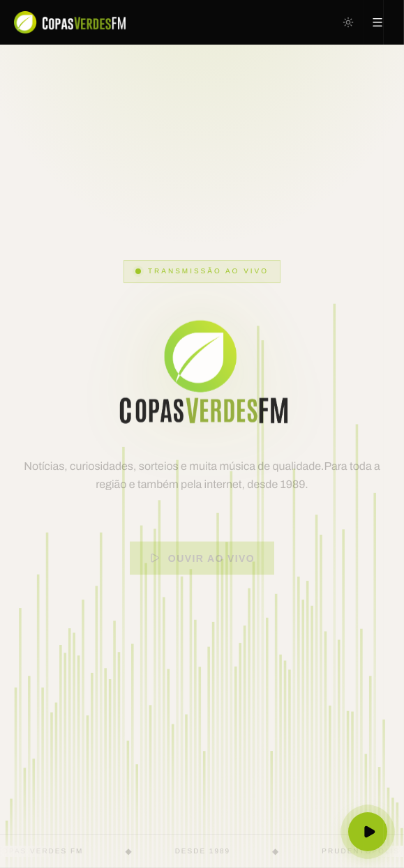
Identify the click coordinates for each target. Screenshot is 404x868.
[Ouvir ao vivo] (368, 832)
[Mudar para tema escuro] (348, 22)
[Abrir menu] (377, 22)
